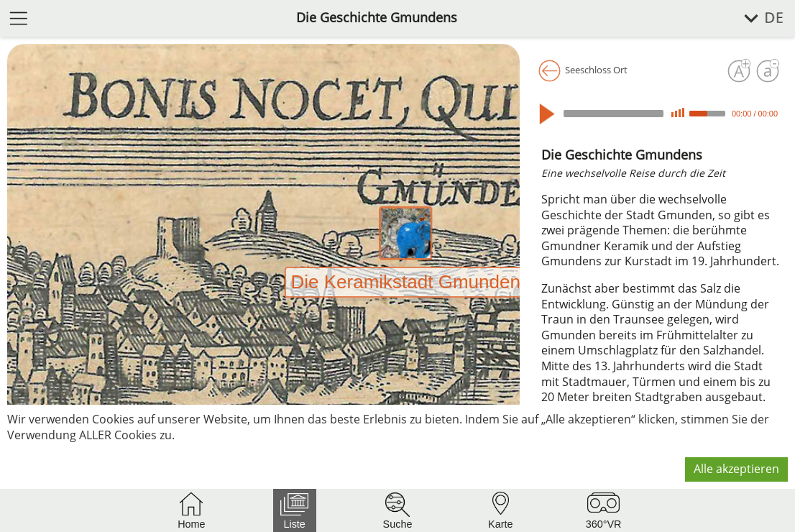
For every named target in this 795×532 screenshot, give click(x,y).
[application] (661, 114)
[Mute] (678, 113)
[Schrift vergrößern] (739, 71)
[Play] (550, 114)
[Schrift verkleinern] (768, 71)
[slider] (614, 114)
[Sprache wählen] (756, 18)
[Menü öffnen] (19, 18)
